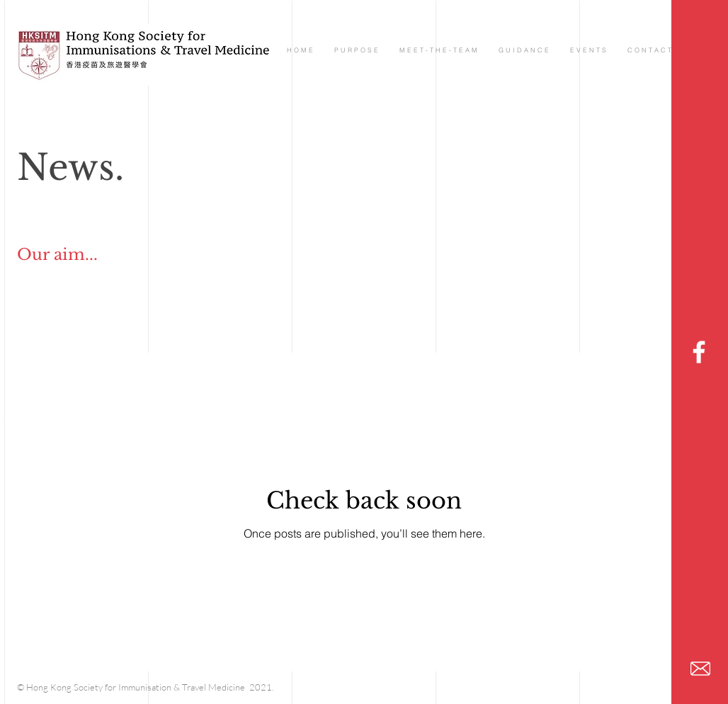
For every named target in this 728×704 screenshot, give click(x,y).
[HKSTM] (699, 352)
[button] (438, 50)
